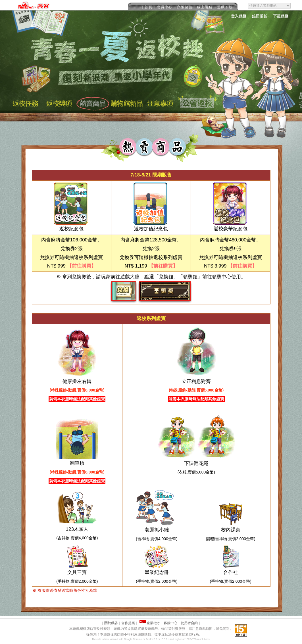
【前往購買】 (82, 266)
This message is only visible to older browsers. (151, 5)
